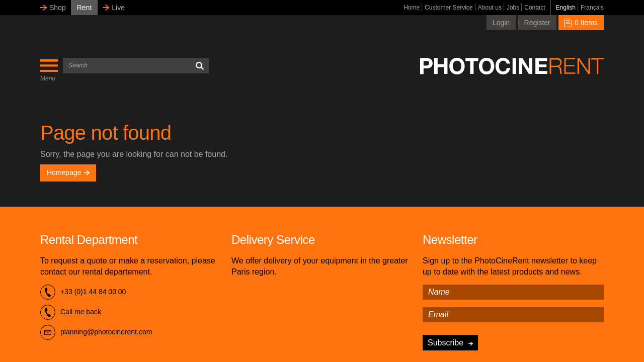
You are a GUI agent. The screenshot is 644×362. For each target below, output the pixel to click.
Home (412, 8)
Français (592, 8)
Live (118, 8)
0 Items (581, 23)
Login (501, 23)
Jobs (513, 8)
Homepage (68, 172)
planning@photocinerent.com (96, 332)
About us (490, 8)
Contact (535, 8)
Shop (58, 8)
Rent (85, 8)
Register (537, 23)
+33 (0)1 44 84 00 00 (83, 292)
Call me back (71, 312)
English (566, 8)
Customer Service (449, 8)
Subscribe (446, 343)
